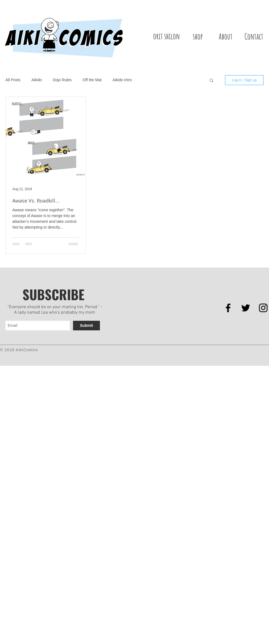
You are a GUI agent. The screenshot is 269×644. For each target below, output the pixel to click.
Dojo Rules (62, 80)
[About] (226, 36)
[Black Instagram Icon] (263, 308)
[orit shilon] (166, 36)
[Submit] (86, 326)
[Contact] (254, 36)
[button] (211, 81)
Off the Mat (92, 80)
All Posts (13, 80)
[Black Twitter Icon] (246, 308)
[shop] (198, 36)
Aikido (37, 80)
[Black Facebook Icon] (228, 308)
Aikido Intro (122, 80)
